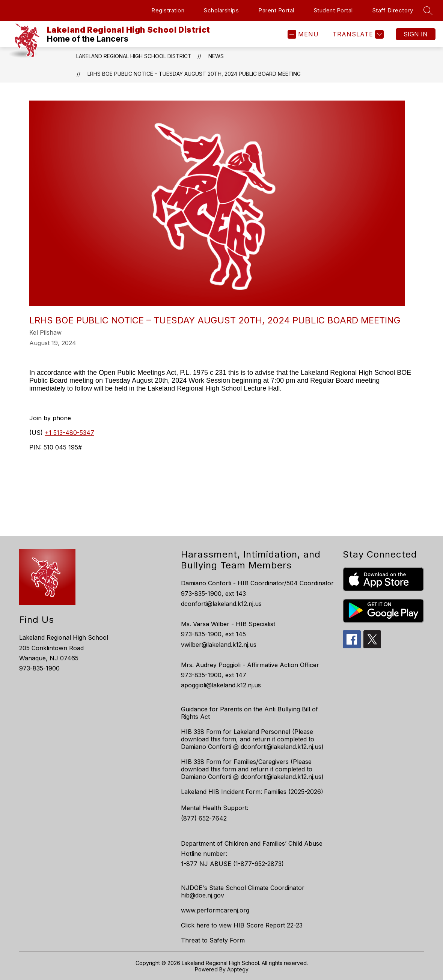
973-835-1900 (39, 668)
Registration (168, 10)
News (216, 56)
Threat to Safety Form (213, 940)
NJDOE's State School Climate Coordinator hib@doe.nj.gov (243, 891)
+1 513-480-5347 (69, 433)
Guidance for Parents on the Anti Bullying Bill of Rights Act (249, 713)
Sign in (416, 34)
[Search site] (428, 11)
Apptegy (238, 969)
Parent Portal (276, 10)
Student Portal (333, 10)
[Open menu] (303, 34)
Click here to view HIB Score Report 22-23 (242, 925)
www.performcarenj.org (215, 910)
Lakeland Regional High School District (134, 56)
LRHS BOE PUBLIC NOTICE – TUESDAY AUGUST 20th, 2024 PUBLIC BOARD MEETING (194, 74)
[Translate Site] (357, 34)
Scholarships (221, 10)
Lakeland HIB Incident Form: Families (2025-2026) (252, 792)
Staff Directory (393, 10)
